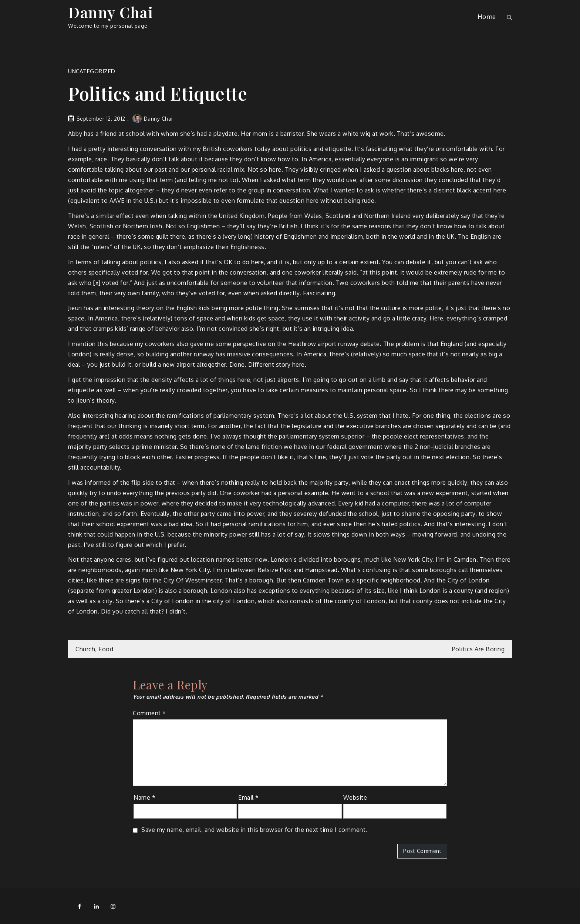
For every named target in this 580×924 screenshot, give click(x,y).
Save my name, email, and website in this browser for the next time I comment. (254, 830)
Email (249, 797)
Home (487, 16)
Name (144, 797)
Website (355, 797)
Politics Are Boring (478, 649)
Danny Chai (111, 12)
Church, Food (94, 649)
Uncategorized (92, 71)
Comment (149, 713)
